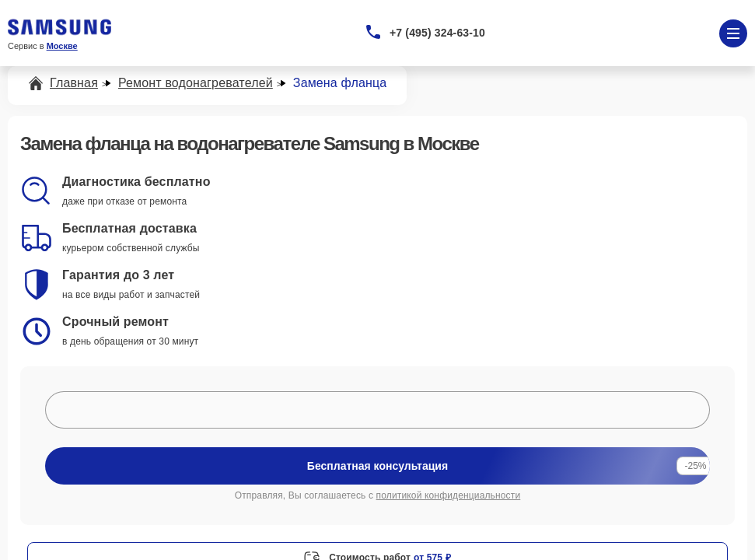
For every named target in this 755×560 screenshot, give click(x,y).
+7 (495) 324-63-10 (437, 33)
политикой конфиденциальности (449, 495)
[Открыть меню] (733, 33)
